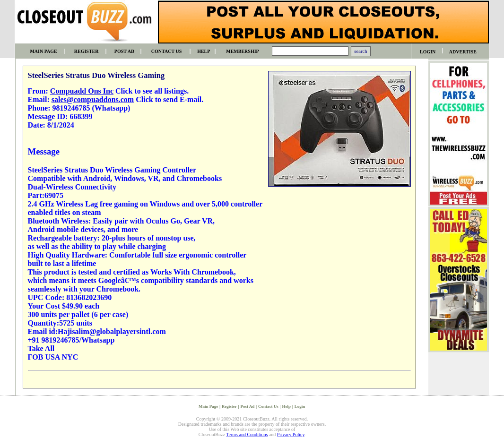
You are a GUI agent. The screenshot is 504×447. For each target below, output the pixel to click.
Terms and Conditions (247, 434)
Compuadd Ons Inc (82, 91)
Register (229, 406)
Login (300, 406)
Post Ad (248, 406)
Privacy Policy (291, 434)
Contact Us (268, 406)
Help (286, 406)
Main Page (208, 406)
